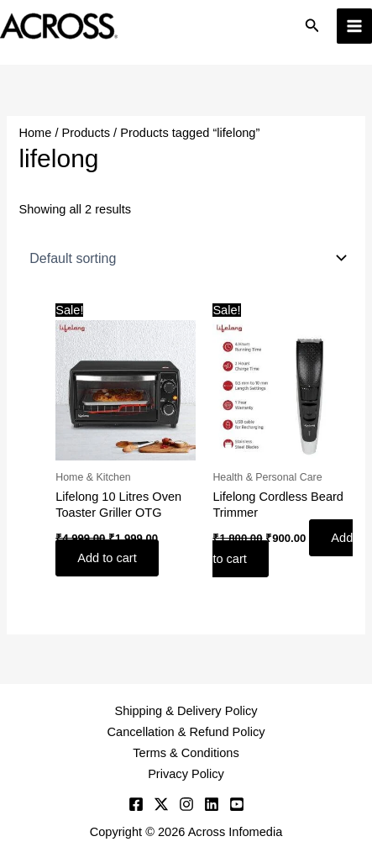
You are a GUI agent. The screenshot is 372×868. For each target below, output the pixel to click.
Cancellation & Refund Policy (186, 732)
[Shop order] (186, 258)
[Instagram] (186, 804)
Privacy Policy (186, 774)
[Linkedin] (212, 804)
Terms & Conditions (186, 753)
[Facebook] (136, 804)
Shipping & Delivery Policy (186, 711)
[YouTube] (237, 804)
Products (86, 133)
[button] (312, 26)
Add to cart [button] (107, 558)
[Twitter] (161, 804)
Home (35, 133)
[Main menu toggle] (354, 26)
